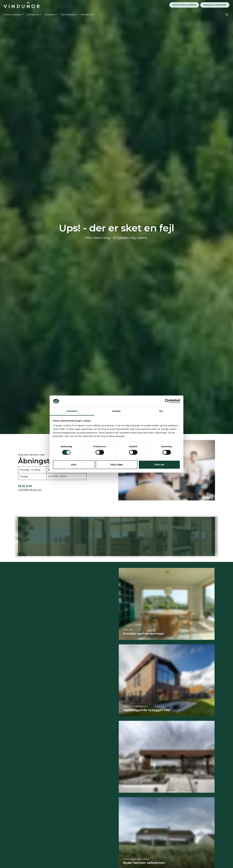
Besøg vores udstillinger (215, 5)
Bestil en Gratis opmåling (184, 5)
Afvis (74, 465)
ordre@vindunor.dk (30, 490)
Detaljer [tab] (116, 411)
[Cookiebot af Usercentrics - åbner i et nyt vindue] (167, 401)
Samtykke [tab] (72, 411)
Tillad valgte (116, 465)
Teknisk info (33, 15)
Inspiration (50, 15)
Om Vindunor (68, 15)
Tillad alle (159, 465)
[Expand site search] (227, 15)
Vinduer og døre (12, 15)
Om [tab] (161, 411)
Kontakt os (87, 15)
